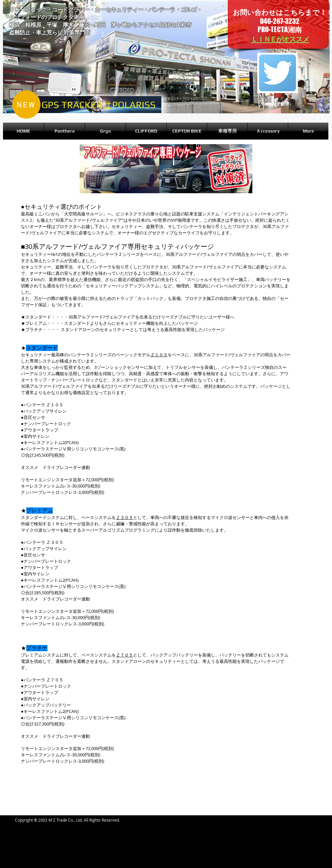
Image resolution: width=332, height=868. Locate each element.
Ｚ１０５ (159, 355)
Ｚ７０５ (124, 655)
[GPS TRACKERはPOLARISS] (98, 105)
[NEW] (26, 105)
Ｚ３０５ (124, 517)
